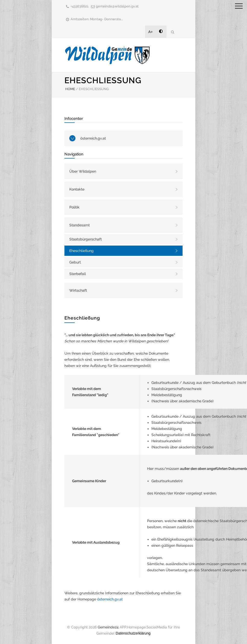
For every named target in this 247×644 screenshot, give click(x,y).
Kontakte (77, 189)
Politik (74, 207)
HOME (70, 89)
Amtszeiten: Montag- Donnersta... (97, 19)
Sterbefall (78, 274)
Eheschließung (81, 251)
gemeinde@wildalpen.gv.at (117, 6)
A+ (151, 32)
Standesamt (80, 225)
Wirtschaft (78, 290)
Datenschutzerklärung (133, 633)
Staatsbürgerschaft (86, 239)
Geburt (75, 262)
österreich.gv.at (93, 138)
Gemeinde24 (108, 627)
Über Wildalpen (83, 171)
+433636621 (80, 6)
